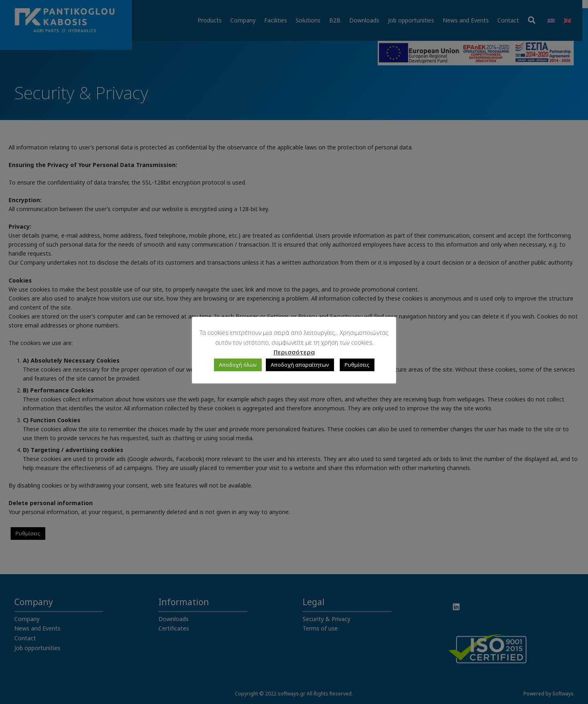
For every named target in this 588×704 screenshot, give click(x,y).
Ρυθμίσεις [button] (357, 365)
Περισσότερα (294, 352)
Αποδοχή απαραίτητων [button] (300, 365)
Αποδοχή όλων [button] (238, 365)
